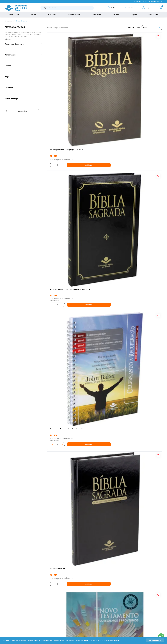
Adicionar (74, 88)
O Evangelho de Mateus (58, 381)
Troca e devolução (33, 602)
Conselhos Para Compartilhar (99, 504)
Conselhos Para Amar (135, 504)
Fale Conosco (89, 594)
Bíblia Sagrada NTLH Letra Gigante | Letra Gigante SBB (143, 382)
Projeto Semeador (156, 2)
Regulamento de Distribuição (37, 598)
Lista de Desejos (66, 602)
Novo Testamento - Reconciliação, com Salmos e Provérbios (103, 135)
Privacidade (31, 594)
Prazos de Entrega (33, 606)
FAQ (6, 598)
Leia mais (8, 39)
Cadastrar (129, 577)
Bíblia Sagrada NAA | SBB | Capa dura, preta (64, 73)
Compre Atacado (141, 2)
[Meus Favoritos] (130, 8)
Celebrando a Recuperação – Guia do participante (141, 73)
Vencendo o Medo (95, 319)
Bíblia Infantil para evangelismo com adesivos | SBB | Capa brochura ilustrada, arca (104, 258)
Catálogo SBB (153, 15)
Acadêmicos (98, 15)
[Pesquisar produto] (91, 9)
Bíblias (35, 15)
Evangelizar (53, 15)
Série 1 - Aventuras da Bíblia (138, 319)
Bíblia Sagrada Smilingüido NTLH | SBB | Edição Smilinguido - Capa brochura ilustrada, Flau (142, 444)
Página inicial (11, 21)
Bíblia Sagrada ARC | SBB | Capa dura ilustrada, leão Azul (102, 444)
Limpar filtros (23, 111)
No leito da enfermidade (59, 319)
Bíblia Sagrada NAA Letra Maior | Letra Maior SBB (103, 382)
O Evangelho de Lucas (135, 196)
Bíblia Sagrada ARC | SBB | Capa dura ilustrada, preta (102, 73)
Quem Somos (9, 594)
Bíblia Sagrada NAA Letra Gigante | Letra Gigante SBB (104, 197)
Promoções (117, 15)
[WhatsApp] (112, 8)
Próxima (119, 534)
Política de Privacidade (111, 640)
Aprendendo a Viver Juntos (59, 257)
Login (62, 594)
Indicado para (15, 15)
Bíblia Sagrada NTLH (57, 134)
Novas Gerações (75, 15)
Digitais (134, 15)
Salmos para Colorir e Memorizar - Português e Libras (62, 505)
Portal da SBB (10, 602)
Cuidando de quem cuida (137, 257)
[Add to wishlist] (81, 36)
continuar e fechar (155, 640)
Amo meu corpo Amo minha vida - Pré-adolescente (64, 197)
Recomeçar (131, 134)
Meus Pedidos (65, 598)
